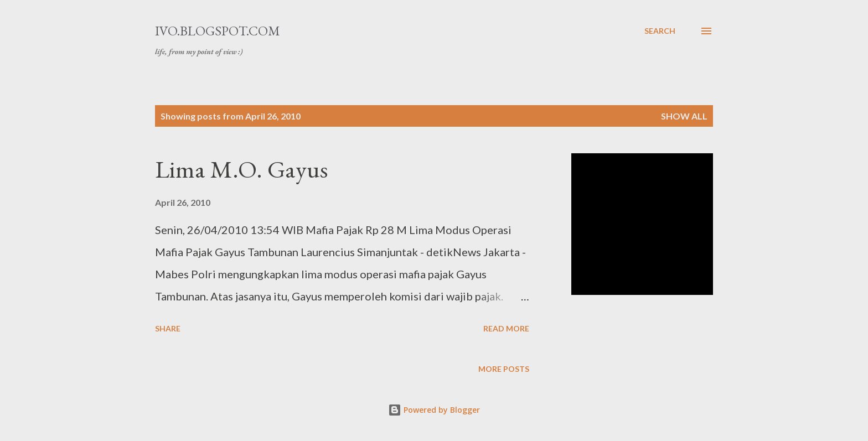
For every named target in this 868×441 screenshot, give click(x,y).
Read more (506, 328)
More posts (504, 369)
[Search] (660, 31)
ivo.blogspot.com (218, 31)
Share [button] (168, 328)
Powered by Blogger (434, 410)
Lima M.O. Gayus (241, 169)
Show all (684, 116)
